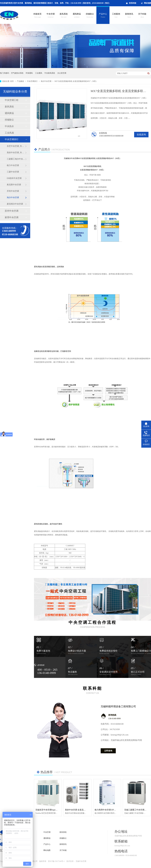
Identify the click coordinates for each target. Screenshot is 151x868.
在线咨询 (141, 135)
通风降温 (77, 16)
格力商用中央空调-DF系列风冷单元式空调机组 (115, 810)
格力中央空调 (13, 165)
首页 (12, 81)
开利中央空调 (13, 191)
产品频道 (21, 81)
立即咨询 (108, 751)
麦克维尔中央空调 (15, 204)
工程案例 (116, 16)
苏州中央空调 (12, 211)
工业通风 (39, 73)
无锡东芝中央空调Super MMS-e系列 (51, 810)
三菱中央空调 (13, 172)
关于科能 (142, 16)
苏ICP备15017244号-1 (56, 861)
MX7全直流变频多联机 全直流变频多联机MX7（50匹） (76, 81)
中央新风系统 (50, 73)
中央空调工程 (12, 100)
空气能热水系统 (17, 73)
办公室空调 (62, 73)
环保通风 (29, 73)
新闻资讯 (129, 16)
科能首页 (37, 16)
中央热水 (9, 126)
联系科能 (133, 3)
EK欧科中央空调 (14, 178)
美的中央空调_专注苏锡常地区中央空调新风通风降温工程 (16, 153)
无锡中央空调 (81, 861)
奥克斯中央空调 (14, 185)
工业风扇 (9, 133)
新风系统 (64, 16)
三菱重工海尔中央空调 (16, 159)
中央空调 (51, 16)
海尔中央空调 (46, 81)
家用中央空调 (12, 217)
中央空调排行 (33, 81)
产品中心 (103, 16)
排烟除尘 (90, 16)
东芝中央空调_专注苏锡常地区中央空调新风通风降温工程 (16, 146)
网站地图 (147, 3)
